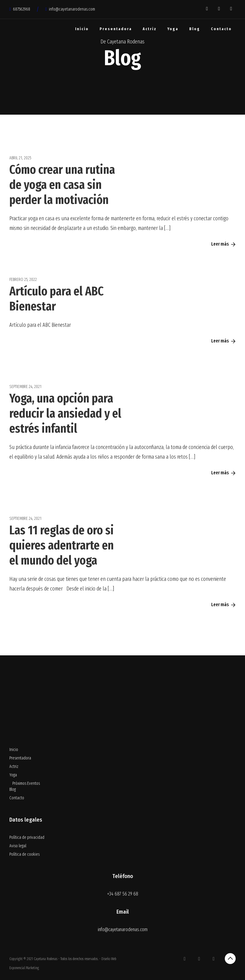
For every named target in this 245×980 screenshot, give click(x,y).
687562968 (20, 9)
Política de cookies (24, 854)
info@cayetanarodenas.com (70, 9)
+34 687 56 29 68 (123, 894)
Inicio (82, 29)
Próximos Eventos (26, 783)
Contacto (221, 29)
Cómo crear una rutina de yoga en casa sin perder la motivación (62, 185)
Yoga (173, 29)
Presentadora (116, 29)
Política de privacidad (27, 837)
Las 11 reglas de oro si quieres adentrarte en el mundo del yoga (62, 545)
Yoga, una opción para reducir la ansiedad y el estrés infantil (65, 413)
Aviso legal (18, 846)
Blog (195, 29)
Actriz (150, 29)
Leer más (223, 244)
